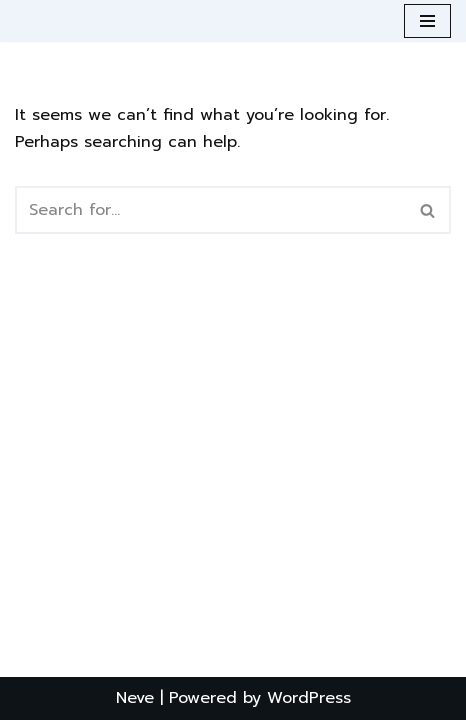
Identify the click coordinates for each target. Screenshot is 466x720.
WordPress (309, 698)
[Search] (210, 210)
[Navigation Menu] (427, 21)
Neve (135, 698)
